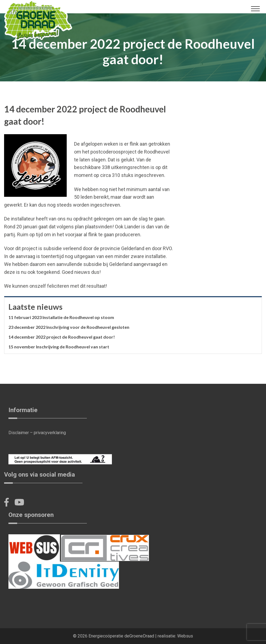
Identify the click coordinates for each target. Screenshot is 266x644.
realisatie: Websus (175, 636)
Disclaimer (19, 433)
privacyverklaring (50, 433)
